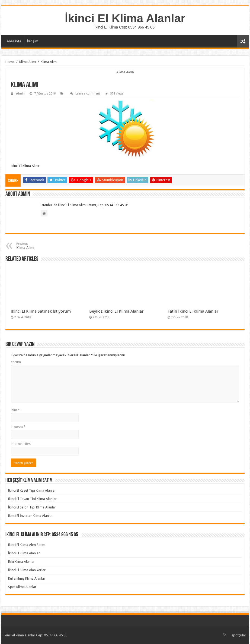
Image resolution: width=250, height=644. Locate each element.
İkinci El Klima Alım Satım (27, 545)
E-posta (18, 427)
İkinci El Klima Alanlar (125, 18)
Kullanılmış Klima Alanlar (27, 578)
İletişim (33, 41)
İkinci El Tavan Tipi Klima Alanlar (33, 499)
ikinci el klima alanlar (20, 635)
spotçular (239, 635)
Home (10, 62)
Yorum (16, 362)
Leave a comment (88, 94)
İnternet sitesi (21, 444)
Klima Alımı (28, 62)
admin (20, 94)
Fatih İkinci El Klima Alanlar (193, 311)
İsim (15, 410)
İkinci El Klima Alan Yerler (27, 570)
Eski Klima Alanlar (21, 562)
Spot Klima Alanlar (22, 587)
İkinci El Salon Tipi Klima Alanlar (32, 507)
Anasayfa (14, 41)
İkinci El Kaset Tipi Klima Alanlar (32, 490)
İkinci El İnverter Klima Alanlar (31, 516)
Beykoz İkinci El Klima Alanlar (116, 311)
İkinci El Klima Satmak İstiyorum (41, 311)
